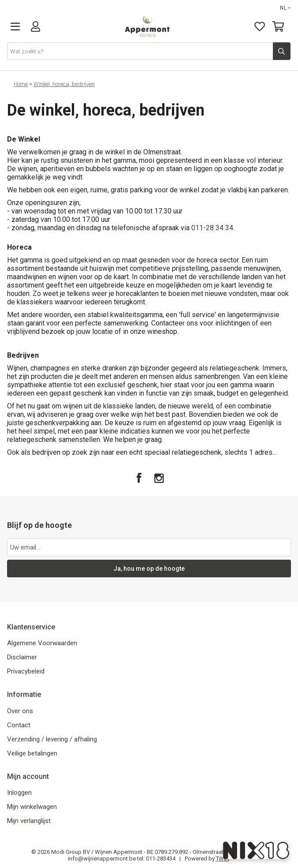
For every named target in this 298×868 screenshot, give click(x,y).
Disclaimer (22, 657)
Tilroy (223, 859)
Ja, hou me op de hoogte (149, 569)
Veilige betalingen (32, 753)
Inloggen (19, 793)
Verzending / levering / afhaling (52, 739)
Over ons (20, 711)
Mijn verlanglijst (29, 821)
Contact (19, 725)
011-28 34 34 (211, 228)
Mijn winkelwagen (32, 807)
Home (21, 84)
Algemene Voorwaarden (42, 643)
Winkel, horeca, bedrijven (64, 84)
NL (285, 8)
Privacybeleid (26, 671)
